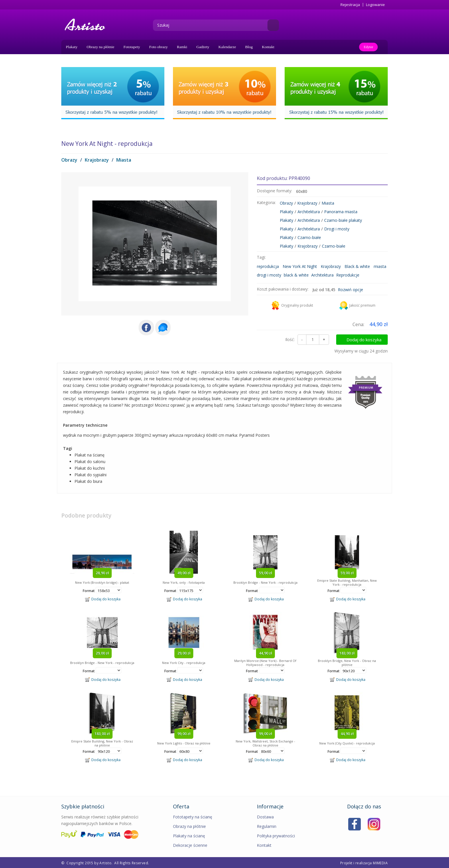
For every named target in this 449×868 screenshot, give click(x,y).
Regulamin (267, 826)
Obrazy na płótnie (101, 47)
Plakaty (72, 47)
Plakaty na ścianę (189, 836)
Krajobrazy (97, 160)
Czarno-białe (309, 237)
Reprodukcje (348, 275)
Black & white (357, 266)
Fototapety (132, 47)
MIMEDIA (380, 863)
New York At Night (300, 266)
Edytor (368, 47)
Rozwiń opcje (350, 290)
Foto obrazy (158, 47)
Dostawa (265, 817)
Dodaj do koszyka (364, 340)
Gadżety (203, 47)
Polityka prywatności (276, 836)
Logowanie (375, 5)
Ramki (182, 47)
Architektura (309, 212)
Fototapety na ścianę (193, 817)
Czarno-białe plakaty (343, 220)
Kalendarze (227, 47)
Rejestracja (350, 5)
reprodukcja (268, 266)
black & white (296, 275)
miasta (380, 266)
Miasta (124, 160)
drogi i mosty (269, 275)
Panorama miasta (341, 212)
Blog (249, 47)
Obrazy (69, 160)
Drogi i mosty (337, 229)
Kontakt (268, 47)
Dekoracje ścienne (190, 845)
